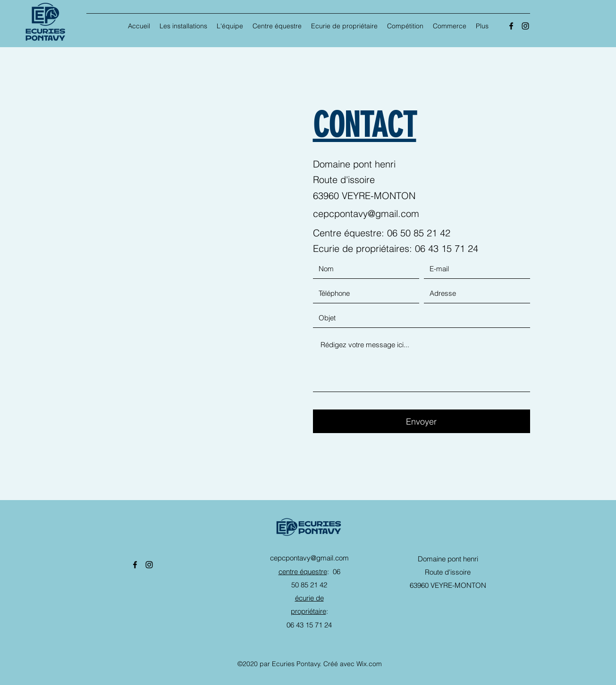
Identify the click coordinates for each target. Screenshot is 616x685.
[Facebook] (511, 26)
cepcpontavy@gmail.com (366, 213)
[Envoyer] (422, 421)
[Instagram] (525, 26)
